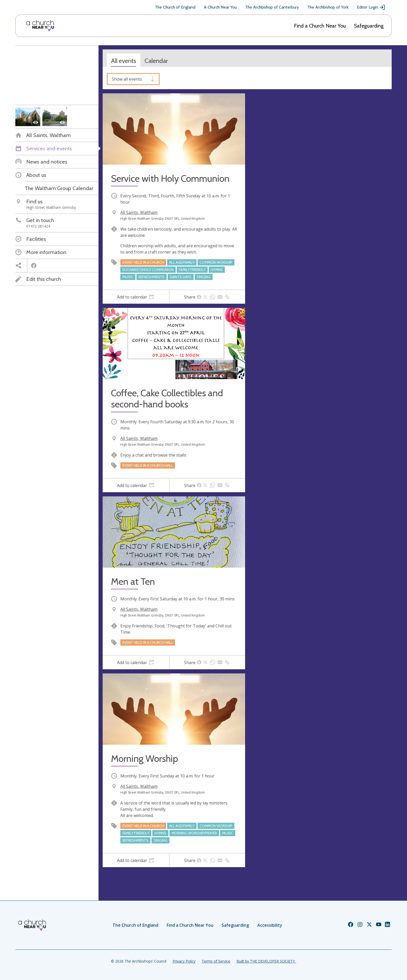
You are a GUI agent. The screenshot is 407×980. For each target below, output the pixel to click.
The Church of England (175, 7)
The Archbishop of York (328, 7)
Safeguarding (369, 26)
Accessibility (270, 925)
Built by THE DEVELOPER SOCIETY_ (266, 961)
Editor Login (371, 7)
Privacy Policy (184, 961)
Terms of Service (216, 961)
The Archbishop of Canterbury (272, 7)
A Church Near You (220, 7)
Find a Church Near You (320, 26)
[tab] (136, 297)
